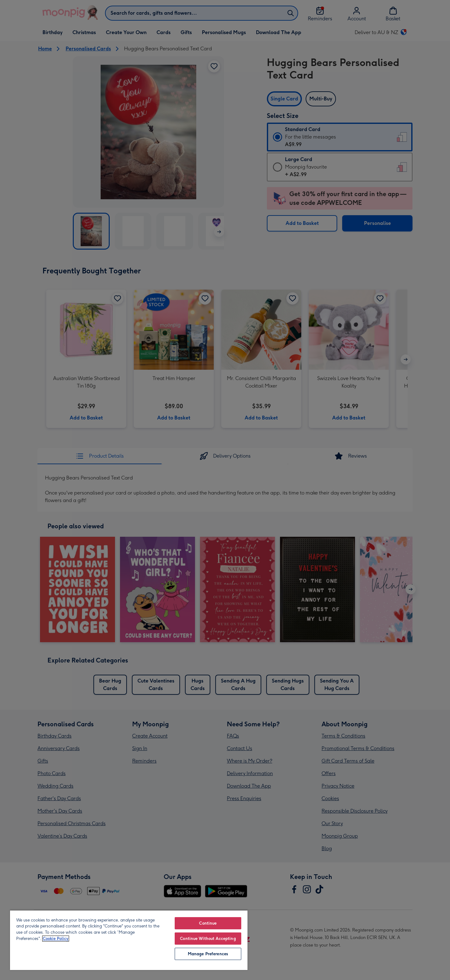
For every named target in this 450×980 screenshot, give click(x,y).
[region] (129, 940)
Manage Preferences (208, 954)
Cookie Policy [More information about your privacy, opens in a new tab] (56, 939)
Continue (208, 923)
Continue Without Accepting (208, 939)
